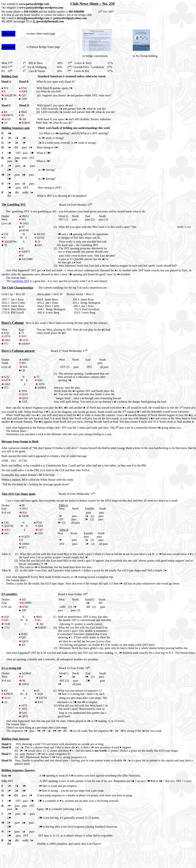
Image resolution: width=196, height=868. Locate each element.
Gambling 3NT (20, 281)
